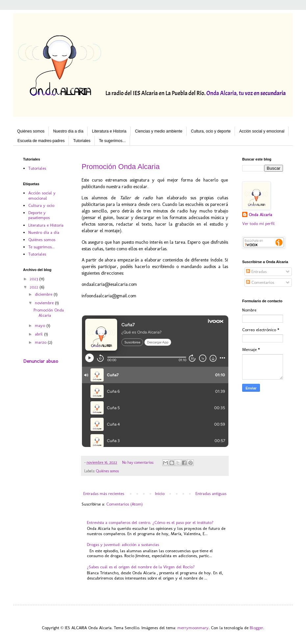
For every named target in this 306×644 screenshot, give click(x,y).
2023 (34, 279)
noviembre (45, 303)
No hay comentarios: (139, 462)
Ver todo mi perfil (258, 223)
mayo (41, 325)
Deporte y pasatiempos (39, 215)
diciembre (44, 294)
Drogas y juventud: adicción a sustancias (123, 545)
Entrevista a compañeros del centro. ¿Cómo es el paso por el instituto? (150, 522)
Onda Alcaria (260, 215)
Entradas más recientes (104, 494)
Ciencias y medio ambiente (159, 131)
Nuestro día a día (68, 131)
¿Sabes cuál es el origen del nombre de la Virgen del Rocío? (141, 567)
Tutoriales (82, 141)
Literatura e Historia (109, 131)
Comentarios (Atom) (125, 504)
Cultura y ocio (41, 205)
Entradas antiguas (211, 494)
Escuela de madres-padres (41, 141)
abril (39, 334)
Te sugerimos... (112, 141)
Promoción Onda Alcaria (121, 167)
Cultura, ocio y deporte (211, 131)
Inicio (160, 494)
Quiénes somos (31, 131)
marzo (41, 342)
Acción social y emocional (262, 131)
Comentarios (260, 282)
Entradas (256, 272)
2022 (35, 287)
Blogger (256, 628)
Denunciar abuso (41, 361)
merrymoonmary (193, 628)
